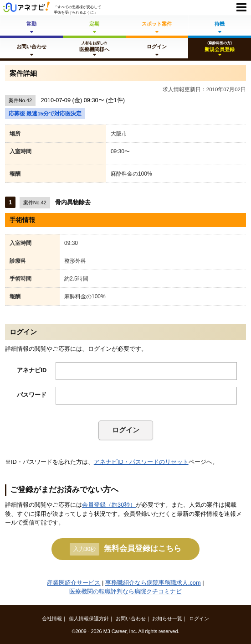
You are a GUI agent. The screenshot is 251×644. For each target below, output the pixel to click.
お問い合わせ (131, 618)
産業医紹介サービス (74, 583)
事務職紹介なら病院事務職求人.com (153, 583)
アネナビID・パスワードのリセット (141, 462)
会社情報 (52, 618)
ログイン (126, 430)
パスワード (32, 395)
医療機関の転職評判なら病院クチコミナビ (125, 591)
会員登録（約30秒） (109, 505)
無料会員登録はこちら (125, 549)
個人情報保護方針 (89, 618)
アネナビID (32, 370)
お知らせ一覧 (167, 618)
